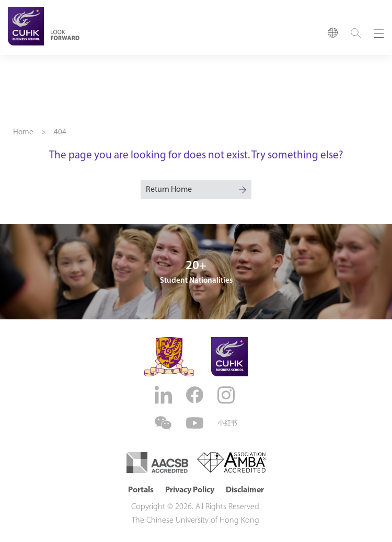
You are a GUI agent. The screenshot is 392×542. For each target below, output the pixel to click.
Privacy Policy (190, 490)
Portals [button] (141, 490)
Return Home (169, 190)
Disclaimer (245, 490)
